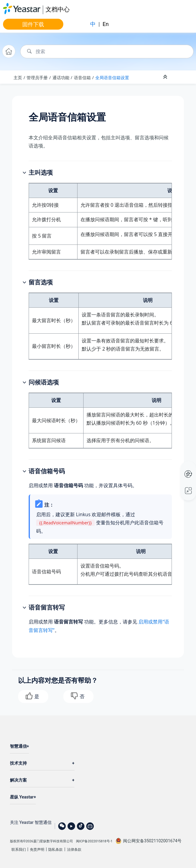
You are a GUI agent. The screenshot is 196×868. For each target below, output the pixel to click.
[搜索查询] (107, 52)
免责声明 (37, 850)
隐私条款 (55, 850)
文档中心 (58, 9)
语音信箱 (82, 78)
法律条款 (74, 850)
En (106, 24)
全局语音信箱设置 (112, 78)
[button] (25, 173)
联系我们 (19, 850)
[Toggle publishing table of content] (182, 77)
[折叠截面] (166, 77)
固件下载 (33, 24)
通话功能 (61, 78)
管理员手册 (37, 78)
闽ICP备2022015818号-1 (94, 841)
